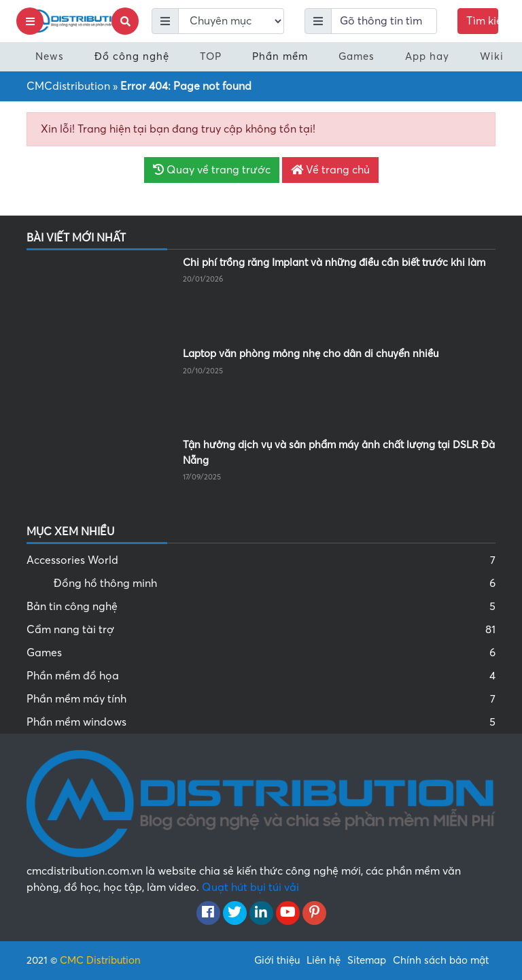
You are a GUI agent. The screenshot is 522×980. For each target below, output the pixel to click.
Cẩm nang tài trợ (261, 630)
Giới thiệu (277, 960)
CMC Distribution (100, 960)
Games (356, 56)
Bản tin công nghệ (261, 607)
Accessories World (261, 560)
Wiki (492, 56)
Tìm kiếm (482, 21)
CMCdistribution (68, 86)
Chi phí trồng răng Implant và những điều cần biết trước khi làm (334, 263)
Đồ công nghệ (132, 56)
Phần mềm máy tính (261, 699)
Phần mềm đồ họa (261, 676)
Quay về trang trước (212, 170)
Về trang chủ (330, 170)
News (50, 56)
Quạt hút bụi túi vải (250, 888)
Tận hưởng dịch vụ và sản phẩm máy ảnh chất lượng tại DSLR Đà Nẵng (339, 453)
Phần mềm (280, 56)
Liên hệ (324, 960)
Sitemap (367, 960)
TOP (211, 56)
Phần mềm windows (261, 722)
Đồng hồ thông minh (275, 584)
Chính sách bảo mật (441, 960)
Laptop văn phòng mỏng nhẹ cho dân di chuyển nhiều (311, 354)
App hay (427, 56)
